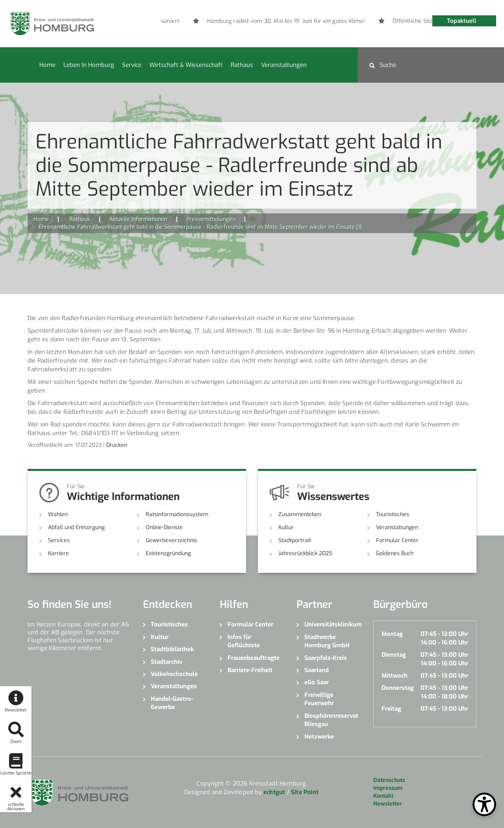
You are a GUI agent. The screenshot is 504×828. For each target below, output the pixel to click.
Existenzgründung (168, 553)
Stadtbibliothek (172, 649)
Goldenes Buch (395, 553)
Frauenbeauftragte (254, 658)
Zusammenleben (300, 514)
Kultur (286, 527)
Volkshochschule (174, 674)
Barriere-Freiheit (250, 670)
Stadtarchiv (167, 662)
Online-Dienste (164, 527)
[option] (294, 21)
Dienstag (394, 655)
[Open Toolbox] (484, 804)
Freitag (391, 709)
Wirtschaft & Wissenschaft (186, 65)
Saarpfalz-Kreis (326, 658)
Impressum (388, 788)
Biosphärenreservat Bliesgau (331, 720)
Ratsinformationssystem (177, 514)
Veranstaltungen (284, 65)
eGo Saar (317, 682)
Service (132, 65)
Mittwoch (395, 676)
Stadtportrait (295, 540)
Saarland (317, 670)
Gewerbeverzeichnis (171, 540)
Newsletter (388, 804)
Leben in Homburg (89, 65)
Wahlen (58, 514)
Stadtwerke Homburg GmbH (327, 641)
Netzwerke (319, 737)
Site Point (305, 792)
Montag (392, 634)
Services (59, 540)
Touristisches (393, 514)
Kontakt (383, 796)
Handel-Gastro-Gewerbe (172, 703)
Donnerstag (398, 688)
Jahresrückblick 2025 (305, 553)
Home (47, 65)
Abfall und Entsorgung (76, 527)
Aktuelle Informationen (138, 219)
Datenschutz (389, 780)
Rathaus (242, 65)
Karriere (58, 553)
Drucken (117, 445)
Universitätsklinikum (333, 624)
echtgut (274, 792)
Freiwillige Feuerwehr (319, 699)
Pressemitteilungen (211, 219)
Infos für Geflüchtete (244, 641)
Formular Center (397, 540)
